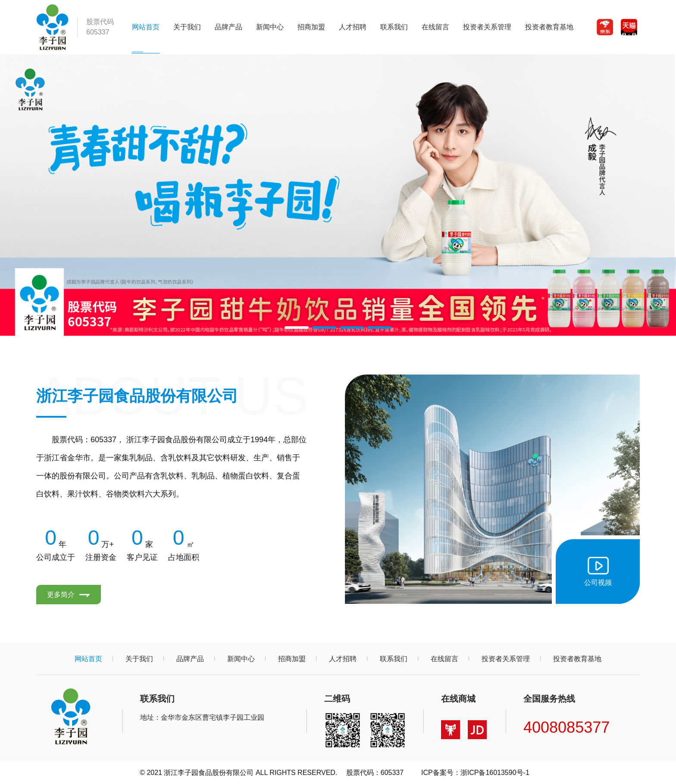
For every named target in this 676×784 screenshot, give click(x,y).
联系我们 (394, 27)
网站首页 (146, 27)
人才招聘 (353, 27)
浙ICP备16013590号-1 (495, 773)
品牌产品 (228, 27)
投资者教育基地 (549, 27)
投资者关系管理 (487, 27)
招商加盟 (311, 27)
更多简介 (68, 595)
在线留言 (435, 27)
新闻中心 (270, 27)
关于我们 (187, 27)
